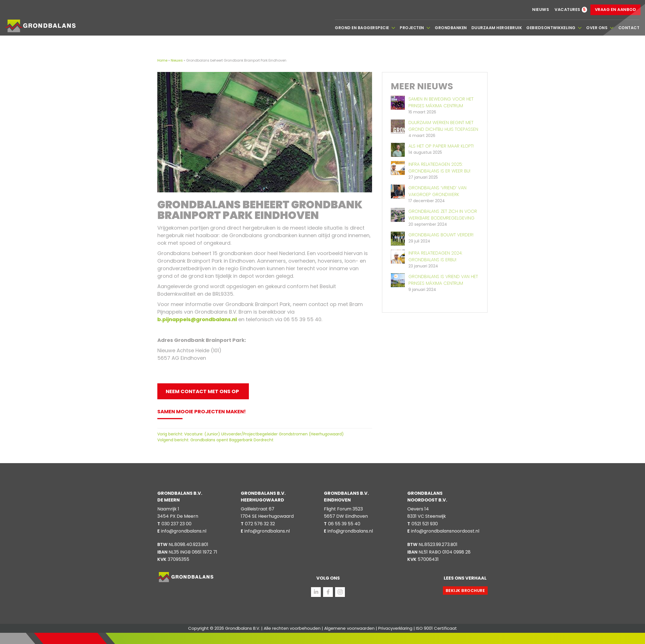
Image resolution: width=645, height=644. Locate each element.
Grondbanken (451, 28)
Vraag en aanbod (616, 10)
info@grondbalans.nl (184, 531)
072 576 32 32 (260, 524)
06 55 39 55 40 (344, 524)
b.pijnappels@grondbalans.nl (197, 319)
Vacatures (567, 10)
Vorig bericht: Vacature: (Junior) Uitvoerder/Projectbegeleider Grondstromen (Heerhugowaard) (251, 434)
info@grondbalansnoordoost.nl (445, 531)
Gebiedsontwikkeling (554, 28)
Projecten (415, 28)
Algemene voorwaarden (349, 628)
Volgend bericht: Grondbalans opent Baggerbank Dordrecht (215, 440)
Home (163, 60)
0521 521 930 (425, 524)
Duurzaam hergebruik (497, 28)
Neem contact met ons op (202, 391)
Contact (629, 28)
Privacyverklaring (395, 628)
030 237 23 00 (177, 524)
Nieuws (541, 10)
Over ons (600, 28)
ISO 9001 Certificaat (436, 628)
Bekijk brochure (465, 591)
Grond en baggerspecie (365, 28)
